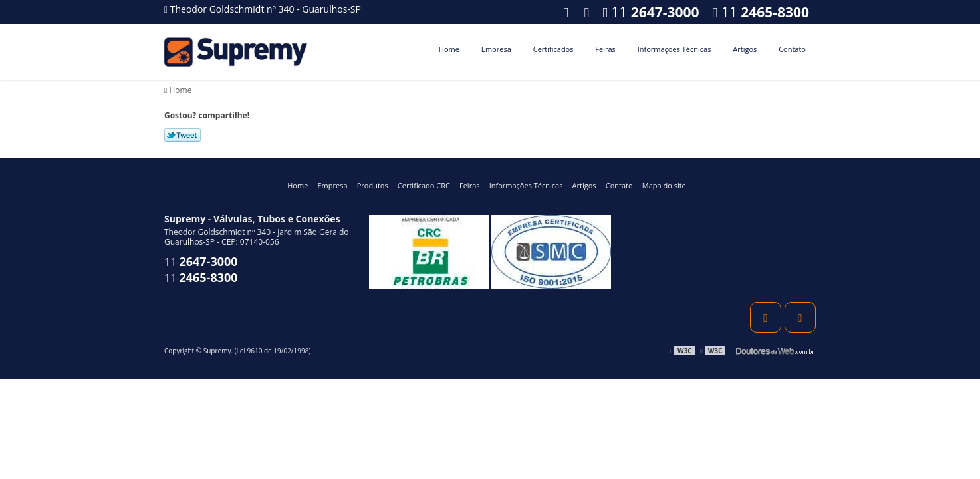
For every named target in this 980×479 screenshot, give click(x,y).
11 (761, 12)
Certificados (553, 49)
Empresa (496, 49)
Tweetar (183, 135)
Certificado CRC (424, 185)
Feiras (605, 49)
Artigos (745, 49)
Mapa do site (664, 185)
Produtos (373, 185)
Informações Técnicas (674, 49)
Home (449, 49)
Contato (792, 49)
